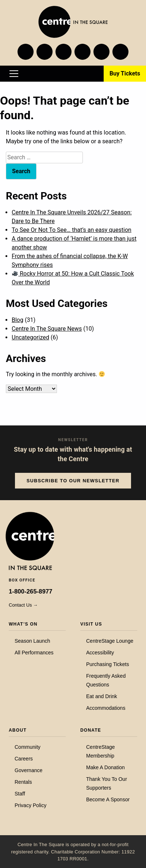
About (18, 730)
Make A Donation (105, 767)
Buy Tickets (125, 73)
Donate (91, 730)
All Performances (34, 653)
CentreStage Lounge (110, 641)
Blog (18, 320)
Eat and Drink (102, 696)
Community (28, 747)
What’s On (23, 624)
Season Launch (32, 641)
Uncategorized (30, 337)
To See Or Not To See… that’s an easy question (72, 230)
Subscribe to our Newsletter (73, 481)
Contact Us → (23, 605)
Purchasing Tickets (108, 664)
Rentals (23, 782)
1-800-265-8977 (30, 591)
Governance (28, 770)
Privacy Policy (30, 805)
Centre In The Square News (47, 329)
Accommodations (106, 708)
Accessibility (100, 653)
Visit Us (91, 624)
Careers (24, 759)
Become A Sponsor (108, 799)
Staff (20, 794)
